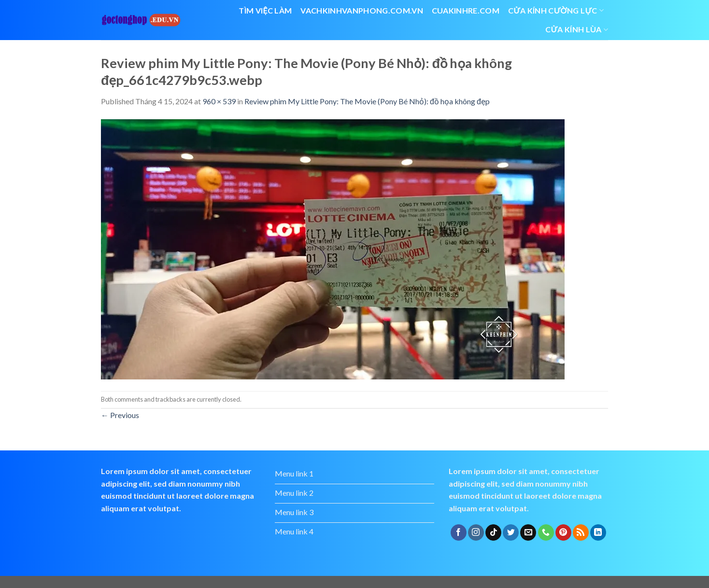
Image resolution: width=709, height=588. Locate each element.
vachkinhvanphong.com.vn (362, 10)
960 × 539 (219, 101)
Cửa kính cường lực (556, 11)
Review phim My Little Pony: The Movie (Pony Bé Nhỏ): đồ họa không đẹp (367, 101)
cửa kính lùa (577, 29)
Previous (120, 415)
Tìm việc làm (265, 10)
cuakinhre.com (466, 10)
